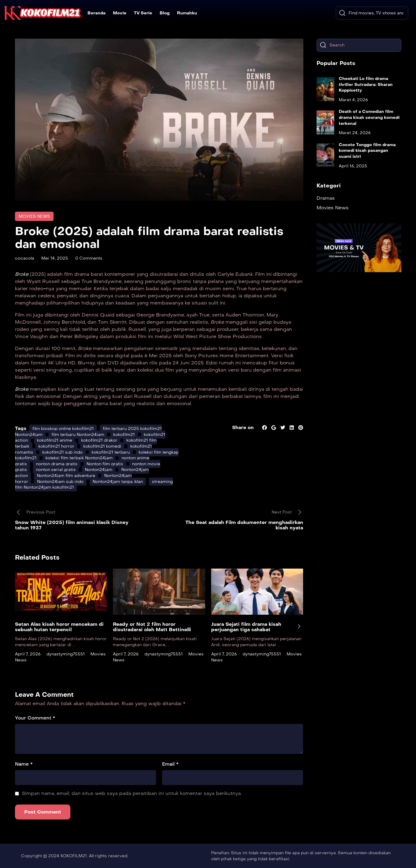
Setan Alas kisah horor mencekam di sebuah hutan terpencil (59, 627)
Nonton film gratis (105, 464)
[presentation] (299, 626)
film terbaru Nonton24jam (78, 435)
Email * (170, 764)
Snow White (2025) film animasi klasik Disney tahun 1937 (72, 525)
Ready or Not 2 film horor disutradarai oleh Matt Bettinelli (152, 627)
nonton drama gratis (57, 464)
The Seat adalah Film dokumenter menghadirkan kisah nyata (244, 525)
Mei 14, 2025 (55, 258)
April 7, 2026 (28, 654)
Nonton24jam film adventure (66, 476)
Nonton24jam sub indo (60, 482)
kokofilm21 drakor (99, 440)
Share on (243, 427)
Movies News (34, 216)
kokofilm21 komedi (102, 446)
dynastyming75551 (66, 654)
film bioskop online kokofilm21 (63, 429)
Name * (24, 764)
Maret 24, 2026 (355, 133)
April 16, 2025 (353, 166)
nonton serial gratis (56, 470)
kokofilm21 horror (56, 446)
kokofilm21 (124, 435)
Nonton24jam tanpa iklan (118, 482)
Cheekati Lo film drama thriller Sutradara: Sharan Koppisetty (366, 84)
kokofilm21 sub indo (62, 452)
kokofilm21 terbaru (111, 452)
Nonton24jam (99, 470)
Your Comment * (35, 718)
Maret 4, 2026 (353, 100)
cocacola (25, 258)
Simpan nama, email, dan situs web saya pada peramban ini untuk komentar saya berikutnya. (132, 793)
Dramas (326, 198)
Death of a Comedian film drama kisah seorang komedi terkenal (369, 117)
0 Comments (89, 258)
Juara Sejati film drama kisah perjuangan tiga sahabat (246, 627)
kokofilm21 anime (55, 440)
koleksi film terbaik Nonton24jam (79, 458)
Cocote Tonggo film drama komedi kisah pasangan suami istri (367, 151)
